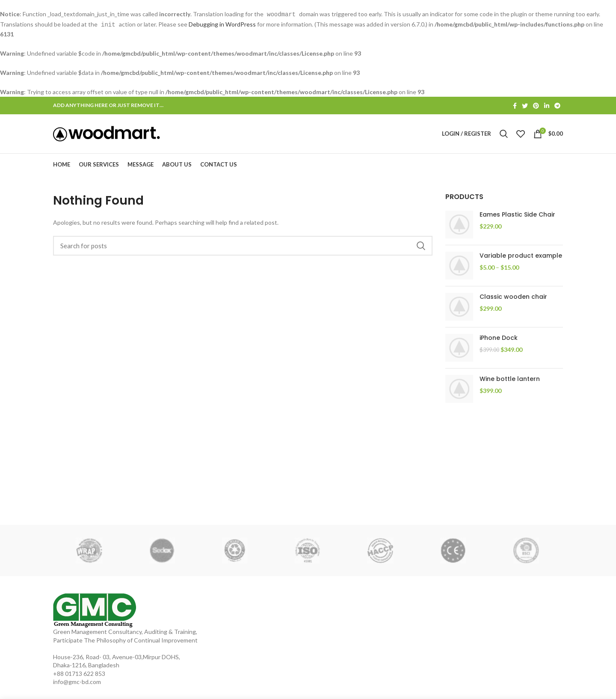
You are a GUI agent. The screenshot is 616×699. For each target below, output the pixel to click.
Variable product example (521, 260)
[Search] (243, 250)
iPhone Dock (499, 343)
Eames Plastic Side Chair (517, 219)
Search (421, 250)
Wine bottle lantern (510, 384)
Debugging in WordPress (222, 24)
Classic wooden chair (513, 302)
